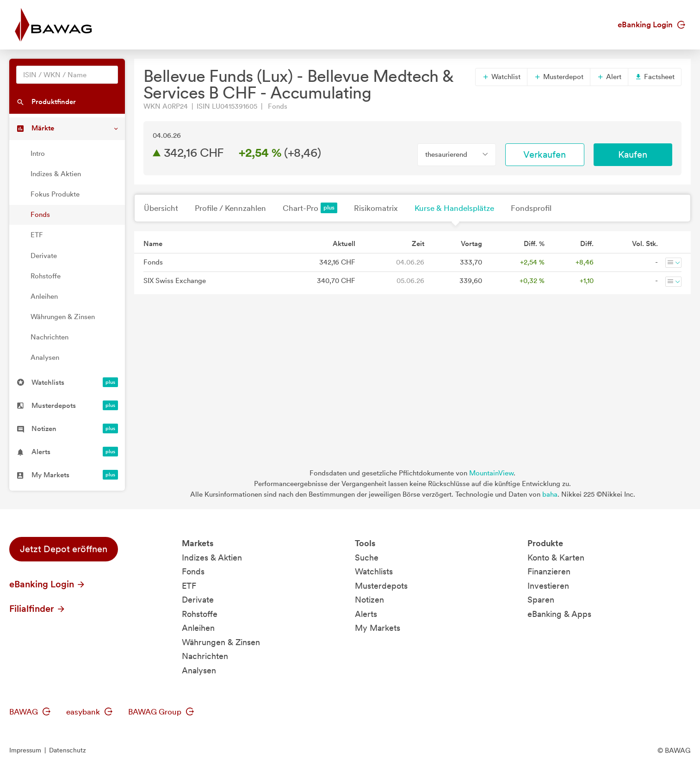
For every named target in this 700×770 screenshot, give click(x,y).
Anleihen (44, 296)
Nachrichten (50, 337)
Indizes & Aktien (56, 174)
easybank (89, 712)
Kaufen (633, 154)
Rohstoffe (46, 276)
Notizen (369, 600)
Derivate (44, 256)
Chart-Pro (310, 208)
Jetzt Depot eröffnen (64, 549)
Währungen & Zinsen (63, 317)
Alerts (366, 614)
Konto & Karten (556, 557)
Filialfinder (37, 609)
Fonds (40, 215)
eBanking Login (651, 25)
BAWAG (30, 712)
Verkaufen (545, 154)
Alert (609, 77)
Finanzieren (549, 571)
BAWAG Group (161, 712)
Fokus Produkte (55, 194)
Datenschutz (68, 750)
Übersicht (161, 208)
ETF (37, 235)
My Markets (378, 628)
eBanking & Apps (559, 614)
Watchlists (374, 571)
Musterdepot (559, 77)
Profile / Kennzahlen (230, 208)
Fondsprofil (531, 208)
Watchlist (501, 77)
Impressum (25, 750)
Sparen (541, 600)
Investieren (548, 586)
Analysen (45, 357)
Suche (367, 557)
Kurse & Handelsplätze (454, 208)
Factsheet (655, 77)
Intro (38, 154)
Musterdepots (381, 586)
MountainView (491, 473)
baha (550, 494)
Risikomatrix (376, 208)
